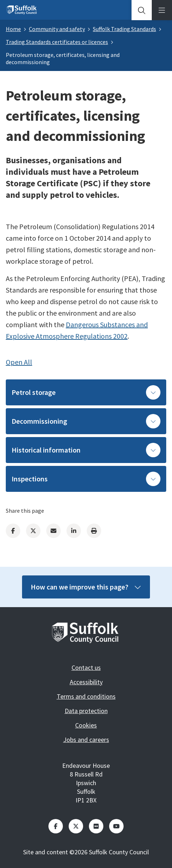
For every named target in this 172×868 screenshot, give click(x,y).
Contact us (86, 667)
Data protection (86, 711)
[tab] (142, 10)
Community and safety (57, 29)
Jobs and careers (86, 740)
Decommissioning (86, 421)
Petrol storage (86, 392)
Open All (19, 362)
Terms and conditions (86, 696)
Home (13, 29)
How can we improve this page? (86, 587)
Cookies (86, 725)
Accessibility (86, 682)
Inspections (86, 479)
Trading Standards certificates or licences (57, 42)
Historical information (86, 450)
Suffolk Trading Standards (124, 29)
